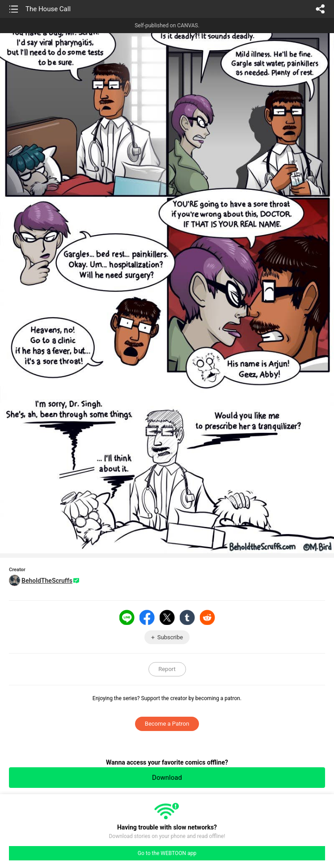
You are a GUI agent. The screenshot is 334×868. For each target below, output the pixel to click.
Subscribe (170, 637)
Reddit (207, 617)
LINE (127, 617)
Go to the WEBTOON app (167, 853)
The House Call (48, 9)
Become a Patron (167, 724)
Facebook (147, 617)
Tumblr (187, 617)
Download (167, 778)
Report (167, 669)
